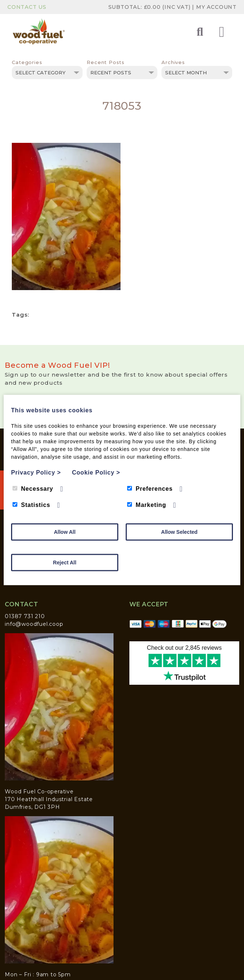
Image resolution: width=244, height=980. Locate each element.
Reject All (65, 563)
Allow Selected (179, 532)
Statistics (31, 505)
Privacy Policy (36, 473)
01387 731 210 (25, 616)
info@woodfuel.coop (34, 624)
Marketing (147, 505)
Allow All (65, 532)
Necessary (33, 489)
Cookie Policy (96, 473)
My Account (216, 7)
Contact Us (27, 7)
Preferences (150, 489)
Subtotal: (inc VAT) (150, 7)
